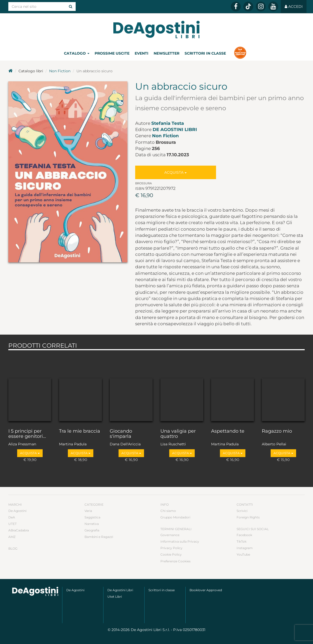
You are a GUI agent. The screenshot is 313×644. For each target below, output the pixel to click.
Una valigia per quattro (178, 434)
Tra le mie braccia (80, 431)
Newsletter (167, 53)
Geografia (92, 530)
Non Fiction (60, 71)
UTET (12, 524)
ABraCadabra (19, 530)
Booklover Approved (206, 590)
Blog (13, 548)
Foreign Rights (248, 517)
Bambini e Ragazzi (99, 537)
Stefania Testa (168, 123)
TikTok (242, 541)
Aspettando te (228, 431)
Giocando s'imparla (121, 434)
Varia (88, 511)
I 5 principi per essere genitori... (27, 434)
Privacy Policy (171, 548)
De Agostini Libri (175, 129)
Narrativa (92, 524)
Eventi (142, 53)
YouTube (243, 554)
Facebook (244, 535)
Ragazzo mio (277, 431)
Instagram (245, 548)
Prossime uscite (112, 53)
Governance (170, 535)
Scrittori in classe (205, 53)
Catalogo (77, 53)
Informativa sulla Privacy (180, 541)
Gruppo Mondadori (175, 517)
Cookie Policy (171, 554)
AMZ (12, 537)
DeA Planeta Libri (156, 30)
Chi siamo (168, 511)
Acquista (175, 172)
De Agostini (17, 511)
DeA (12, 517)
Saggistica (92, 517)
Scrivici (242, 511)
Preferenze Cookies (175, 561)
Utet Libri (115, 597)
